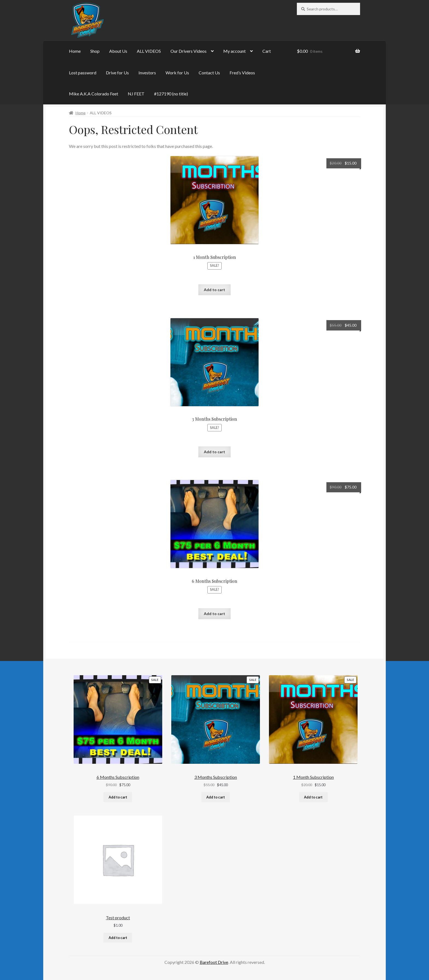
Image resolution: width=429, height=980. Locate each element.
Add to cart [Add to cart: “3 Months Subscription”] (216, 797)
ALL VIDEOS (149, 51)
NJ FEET (136, 94)
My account (234, 51)
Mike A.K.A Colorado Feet (94, 94)
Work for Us (177, 73)
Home (75, 51)
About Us (118, 51)
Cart (267, 51)
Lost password (83, 73)
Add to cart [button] (215, 290)
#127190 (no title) (171, 94)
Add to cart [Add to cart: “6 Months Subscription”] (118, 797)
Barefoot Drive (214, 962)
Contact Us (209, 73)
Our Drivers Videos (189, 51)
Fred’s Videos (242, 73)
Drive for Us (117, 73)
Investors (147, 73)
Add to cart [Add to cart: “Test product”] (118, 938)
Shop (95, 51)
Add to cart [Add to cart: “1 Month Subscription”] (313, 797)
